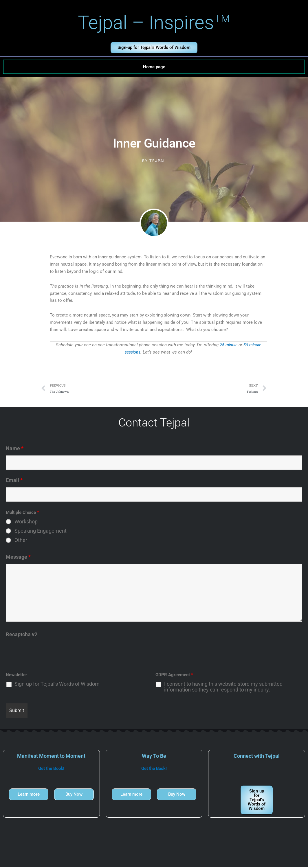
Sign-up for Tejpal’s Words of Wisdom (57, 685)
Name (15, 449)
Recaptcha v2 (22, 636)
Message (18, 558)
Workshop (26, 523)
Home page (154, 67)
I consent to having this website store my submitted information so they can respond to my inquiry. (223, 688)
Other (21, 541)
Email (14, 481)
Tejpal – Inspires (154, 23)
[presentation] (50, 654)
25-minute (228, 345)
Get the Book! (51, 770)
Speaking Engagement (41, 532)
